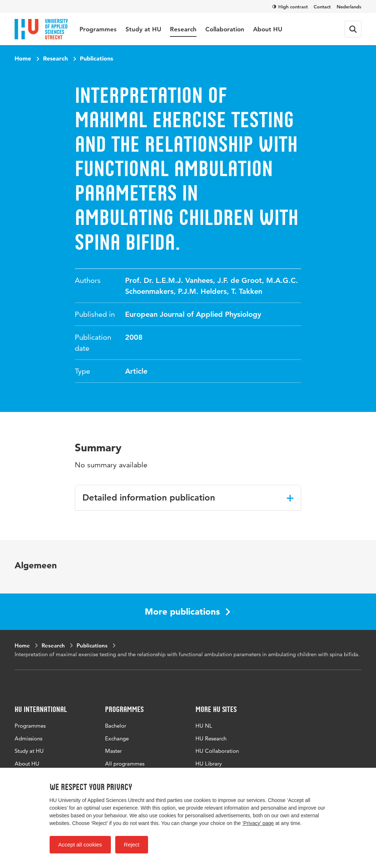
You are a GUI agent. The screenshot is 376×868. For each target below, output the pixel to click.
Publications (96, 58)
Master (113, 751)
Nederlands (349, 7)
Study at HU (143, 29)
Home (23, 58)
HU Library (209, 764)
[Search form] (353, 29)
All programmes (125, 764)
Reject (132, 844)
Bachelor (116, 726)
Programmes (98, 29)
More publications (187, 612)
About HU (268, 29)
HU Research (211, 738)
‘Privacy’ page (258, 823)
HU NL (204, 726)
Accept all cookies (80, 844)
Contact (322, 7)
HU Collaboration (217, 751)
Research (183, 29)
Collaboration (225, 29)
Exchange (117, 738)
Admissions (28, 738)
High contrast (290, 7)
